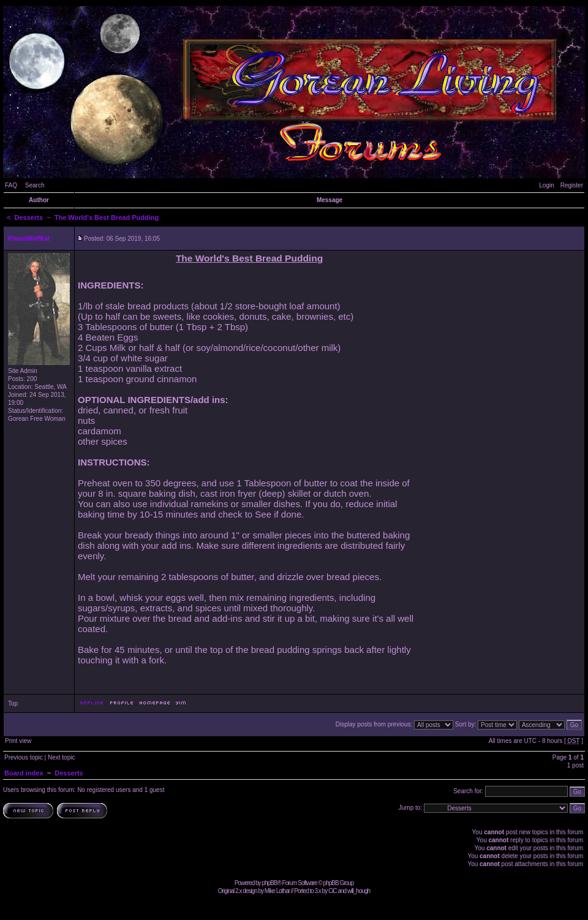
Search (35, 185)
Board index (24, 773)
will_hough (359, 891)
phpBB (269, 883)
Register (572, 185)
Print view (18, 741)
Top (13, 703)
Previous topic (24, 757)
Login (546, 185)
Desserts (29, 217)
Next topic (61, 757)
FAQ (11, 185)
